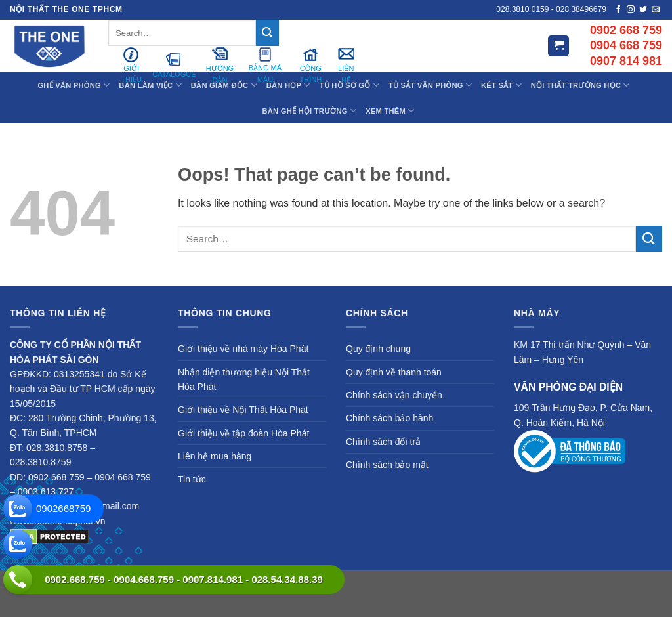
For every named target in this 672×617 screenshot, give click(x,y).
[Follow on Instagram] (631, 10)
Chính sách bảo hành (389, 418)
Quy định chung (378, 349)
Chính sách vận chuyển (394, 395)
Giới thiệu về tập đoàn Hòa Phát (243, 433)
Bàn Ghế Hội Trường (310, 111)
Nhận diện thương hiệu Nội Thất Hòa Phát (244, 379)
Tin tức (192, 479)
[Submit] (267, 33)
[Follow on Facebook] (618, 10)
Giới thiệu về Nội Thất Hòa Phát (243, 410)
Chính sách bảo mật (387, 465)
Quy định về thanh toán (394, 372)
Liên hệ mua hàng (215, 456)
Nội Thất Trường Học (580, 85)
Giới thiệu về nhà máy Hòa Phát (243, 349)
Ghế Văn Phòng (73, 85)
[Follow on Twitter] (643, 10)
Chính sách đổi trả (383, 442)
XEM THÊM (390, 111)
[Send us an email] (656, 10)
